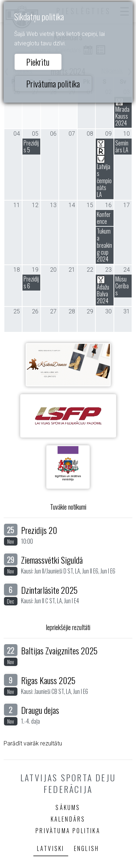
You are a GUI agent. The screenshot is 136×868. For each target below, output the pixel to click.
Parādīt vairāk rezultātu (33, 743)
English (86, 848)
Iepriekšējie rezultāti (68, 627)
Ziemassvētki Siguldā (52, 560)
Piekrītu (38, 62)
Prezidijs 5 (31, 146)
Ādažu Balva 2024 (103, 290)
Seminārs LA (122, 146)
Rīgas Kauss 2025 (48, 680)
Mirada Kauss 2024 (122, 112)
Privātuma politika (53, 83)
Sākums (68, 807)
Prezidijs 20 (39, 530)
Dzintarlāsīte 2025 (49, 590)
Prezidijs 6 (31, 282)
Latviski (51, 848)
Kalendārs (68, 819)
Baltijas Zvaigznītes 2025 (59, 650)
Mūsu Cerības (122, 286)
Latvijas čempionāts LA (104, 169)
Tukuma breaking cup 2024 (104, 245)
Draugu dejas (40, 710)
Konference (104, 218)
